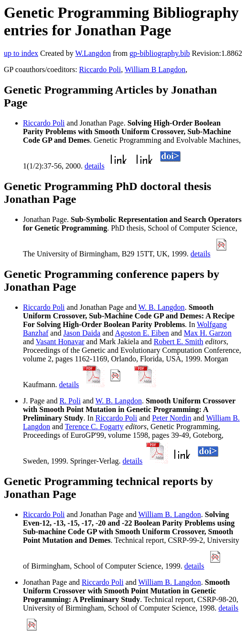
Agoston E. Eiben (142, 333)
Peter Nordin (171, 418)
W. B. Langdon (161, 307)
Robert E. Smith (179, 342)
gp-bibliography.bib (160, 53)
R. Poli (70, 401)
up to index (21, 53)
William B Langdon (155, 69)
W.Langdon (93, 53)
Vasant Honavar (60, 342)
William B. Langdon (169, 514)
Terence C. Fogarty (94, 427)
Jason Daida (82, 333)
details (95, 166)
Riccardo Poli (100, 69)
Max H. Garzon (208, 333)
